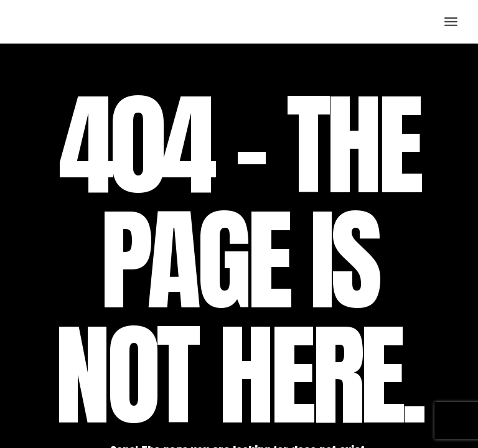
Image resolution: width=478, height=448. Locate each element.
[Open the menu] (451, 22)
